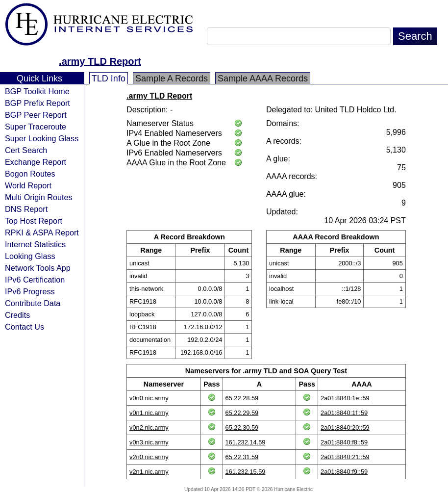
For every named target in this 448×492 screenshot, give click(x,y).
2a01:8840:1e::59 (345, 398)
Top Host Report (34, 221)
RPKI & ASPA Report (42, 233)
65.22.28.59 (242, 398)
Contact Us (25, 327)
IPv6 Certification (35, 280)
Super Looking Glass (42, 138)
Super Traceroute (36, 127)
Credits (17, 315)
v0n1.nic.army (149, 413)
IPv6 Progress (30, 291)
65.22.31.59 (242, 457)
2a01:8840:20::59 (345, 427)
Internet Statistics (35, 244)
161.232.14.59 (246, 442)
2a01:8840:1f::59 (344, 413)
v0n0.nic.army (149, 398)
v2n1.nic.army (149, 472)
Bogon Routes (30, 174)
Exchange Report (36, 162)
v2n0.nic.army (149, 457)
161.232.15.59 (246, 472)
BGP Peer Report (36, 115)
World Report (28, 185)
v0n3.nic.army (149, 442)
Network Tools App (38, 268)
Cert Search (26, 150)
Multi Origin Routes (39, 197)
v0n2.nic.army (149, 427)
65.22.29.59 (242, 413)
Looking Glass (30, 256)
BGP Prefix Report (37, 103)
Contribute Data (33, 303)
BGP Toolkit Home (37, 91)
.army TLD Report (100, 61)
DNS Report (26, 209)
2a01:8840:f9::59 (344, 472)
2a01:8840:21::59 (345, 457)
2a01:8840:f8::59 (344, 442)
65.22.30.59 (242, 427)
